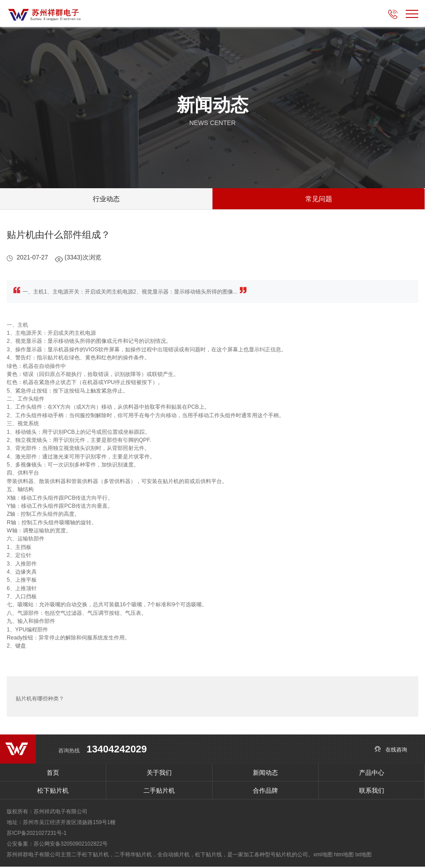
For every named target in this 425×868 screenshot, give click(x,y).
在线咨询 (391, 750)
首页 (53, 774)
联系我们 (372, 792)
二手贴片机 (159, 792)
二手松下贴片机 (90, 856)
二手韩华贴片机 (133, 856)
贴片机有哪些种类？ (40, 698)
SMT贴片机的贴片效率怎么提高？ (369, 698)
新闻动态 (265, 774)
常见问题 (319, 199)
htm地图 (344, 856)
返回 (212, 698)
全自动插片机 (173, 856)
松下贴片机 (53, 792)
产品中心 (372, 774)
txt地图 (363, 856)
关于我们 (159, 774)
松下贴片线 (208, 856)
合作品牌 (265, 792)
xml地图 (323, 856)
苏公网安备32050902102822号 (71, 845)
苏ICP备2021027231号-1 (37, 834)
